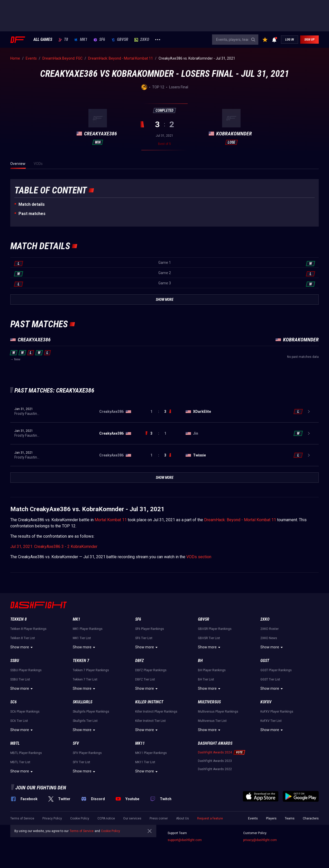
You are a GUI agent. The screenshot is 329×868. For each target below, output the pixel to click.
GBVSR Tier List (209, 638)
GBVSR (120, 40)
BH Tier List (206, 679)
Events (253, 818)
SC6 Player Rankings (25, 712)
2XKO (142, 40)
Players (271, 818)
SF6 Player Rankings (150, 629)
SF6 (99, 40)
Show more (22, 647)
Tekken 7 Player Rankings (91, 670)
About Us (182, 818)
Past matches (32, 214)
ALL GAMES (43, 40)
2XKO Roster (269, 629)
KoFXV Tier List (271, 721)
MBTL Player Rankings (26, 753)
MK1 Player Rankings (88, 629)
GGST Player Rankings (276, 670)
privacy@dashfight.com (260, 840)
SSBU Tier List (20, 679)
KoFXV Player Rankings (277, 712)
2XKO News (269, 638)
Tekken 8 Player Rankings (28, 629)
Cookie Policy (80, 818)
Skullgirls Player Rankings (91, 712)
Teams (290, 818)
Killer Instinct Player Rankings (156, 712)
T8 (63, 40)
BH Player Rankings (212, 670)
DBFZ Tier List (145, 679)
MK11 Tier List (145, 762)
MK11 (140, 743)
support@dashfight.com (185, 840)
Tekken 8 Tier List (23, 638)
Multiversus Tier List (212, 721)
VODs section (199, 557)
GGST (265, 661)
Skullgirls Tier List (85, 721)
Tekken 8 (19, 619)
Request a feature (210, 818)
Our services (132, 818)
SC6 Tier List (19, 721)
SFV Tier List (81, 762)
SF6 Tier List (144, 638)
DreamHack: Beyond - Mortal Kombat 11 (240, 520)
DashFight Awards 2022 (215, 769)
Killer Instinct (149, 702)
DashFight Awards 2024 (215, 752)
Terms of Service (22, 818)
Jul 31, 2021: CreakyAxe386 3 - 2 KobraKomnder (54, 547)
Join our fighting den (41, 788)
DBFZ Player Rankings (151, 670)
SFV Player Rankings (87, 753)
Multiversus (209, 702)
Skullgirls (83, 702)
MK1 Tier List (82, 638)
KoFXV (266, 702)
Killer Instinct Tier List (150, 721)
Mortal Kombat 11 (111, 520)
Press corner (159, 818)
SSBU (15, 661)
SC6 (13, 702)
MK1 (81, 40)
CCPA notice (106, 818)
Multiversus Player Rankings (218, 712)
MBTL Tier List (20, 762)
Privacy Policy (52, 818)
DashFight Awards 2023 (215, 761)
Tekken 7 (81, 661)
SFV (76, 743)
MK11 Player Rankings (151, 753)
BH (200, 661)
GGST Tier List (270, 679)
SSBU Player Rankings (26, 670)
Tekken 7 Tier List (85, 679)
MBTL (15, 743)
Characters (311, 818)
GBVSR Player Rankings (215, 629)
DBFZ (139, 661)
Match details (32, 204)
